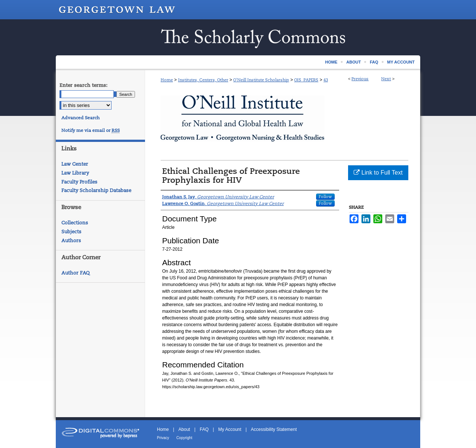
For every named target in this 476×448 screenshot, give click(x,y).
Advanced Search (81, 118)
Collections (75, 223)
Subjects (71, 232)
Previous (360, 79)
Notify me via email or (91, 130)
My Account (230, 429)
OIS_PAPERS (306, 80)
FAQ (204, 429)
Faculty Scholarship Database (96, 190)
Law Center (75, 164)
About (184, 429)
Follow (325, 197)
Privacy (163, 438)
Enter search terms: (83, 85)
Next (386, 79)
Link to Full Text (378, 173)
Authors (71, 241)
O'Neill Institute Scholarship (261, 80)
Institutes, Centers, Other (203, 80)
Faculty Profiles (79, 182)
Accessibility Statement (274, 429)
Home (167, 80)
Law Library (75, 173)
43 (326, 80)
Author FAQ (75, 273)
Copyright (184, 438)
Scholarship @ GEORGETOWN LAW (238, 37)
